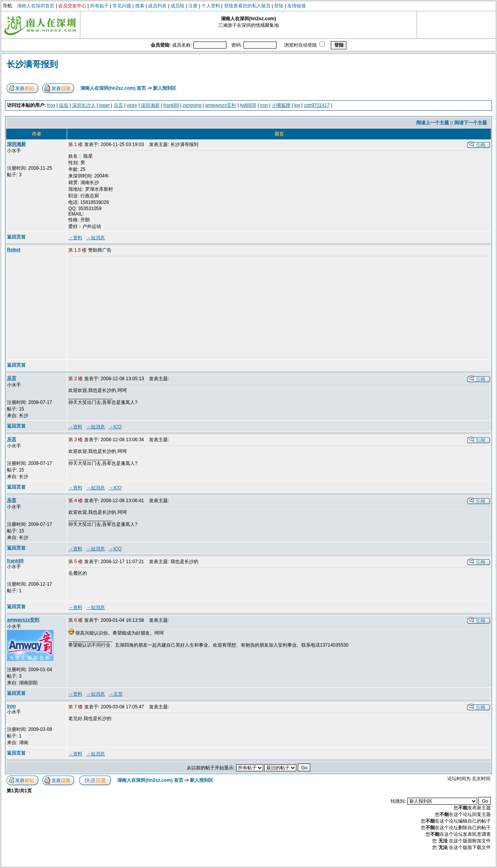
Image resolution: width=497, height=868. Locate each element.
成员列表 (157, 6)
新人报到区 (165, 88)
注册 (193, 6)
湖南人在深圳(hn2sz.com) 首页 (113, 88)
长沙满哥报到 (32, 64)
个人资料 (211, 6)
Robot (14, 250)
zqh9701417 (317, 105)
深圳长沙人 (84, 105)
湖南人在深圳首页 (36, 6)
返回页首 (16, 237)
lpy (297, 105)
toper (104, 105)
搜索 (140, 6)
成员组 (177, 6)
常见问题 (122, 6)
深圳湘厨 (150, 105)
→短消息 (96, 238)
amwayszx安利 (221, 105)
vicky (132, 105)
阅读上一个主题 (433, 123)
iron (264, 105)
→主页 (116, 694)
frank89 (171, 105)
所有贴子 (99, 6)
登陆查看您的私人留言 (247, 6)
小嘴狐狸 (281, 105)
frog (51, 105)
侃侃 (64, 105)
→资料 (75, 238)
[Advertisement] (128, 308)
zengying (192, 105)
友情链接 (297, 6)
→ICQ (115, 427)
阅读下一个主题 (471, 123)
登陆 (279, 6)
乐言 (118, 105)
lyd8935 (248, 105)
